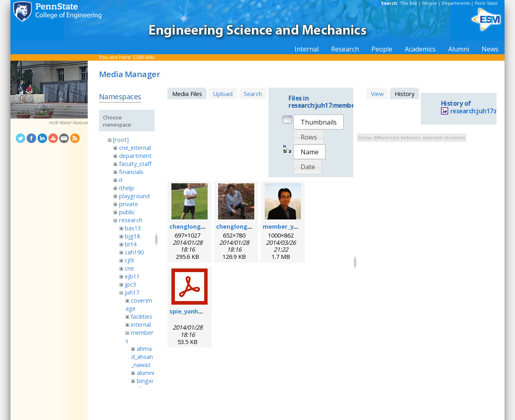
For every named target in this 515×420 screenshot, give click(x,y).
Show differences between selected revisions (412, 138)
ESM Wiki (144, 57)
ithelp (127, 188)
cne (129, 268)
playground (134, 196)
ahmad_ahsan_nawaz (142, 356)
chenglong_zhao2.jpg (247, 226)
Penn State (486, 3)
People (430, 3)
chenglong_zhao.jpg (199, 226)
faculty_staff (135, 164)
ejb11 (132, 276)
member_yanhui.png (293, 226)
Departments (456, 3)
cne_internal (135, 148)
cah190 (134, 252)
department (135, 156)
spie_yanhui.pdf (192, 311)
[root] (121, 139)
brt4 (131, 244)
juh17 (132, 292)
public (127, 212)
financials (131, 172)
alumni (145, 373)
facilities (141, 316)
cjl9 (129, 260)
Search (253, 94)
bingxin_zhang (142, 385)
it (121, 180)
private (129, 204)
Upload (223, 94)
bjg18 (132, 236)
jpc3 (130, 284)
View (377, 94)
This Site (409, 3)
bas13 (133, 228)
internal (141, 324)
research (131, 220)
